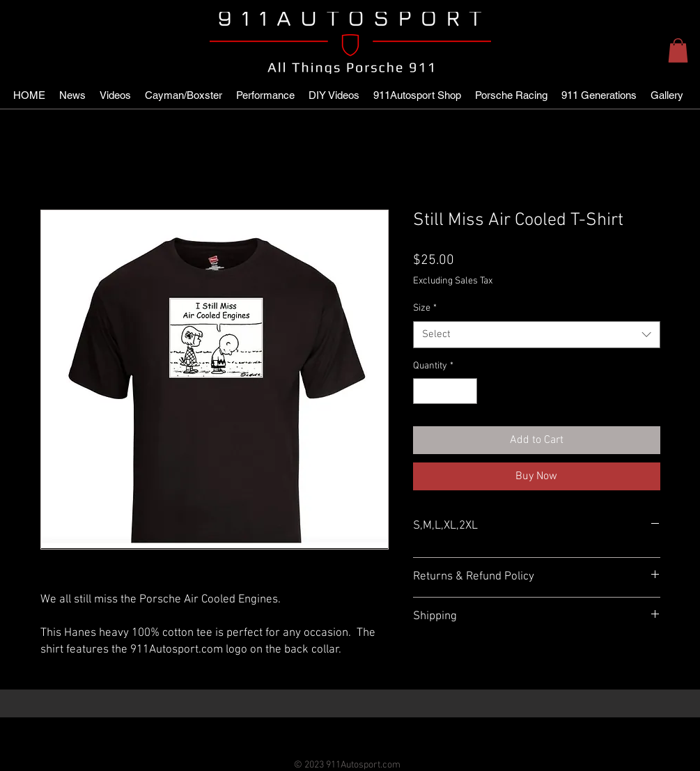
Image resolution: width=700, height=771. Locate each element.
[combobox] (537, 335)
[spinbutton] (445, 391)
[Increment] (466, 391)
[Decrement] (424, 391)
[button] (678, 50)
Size (425, 308)
